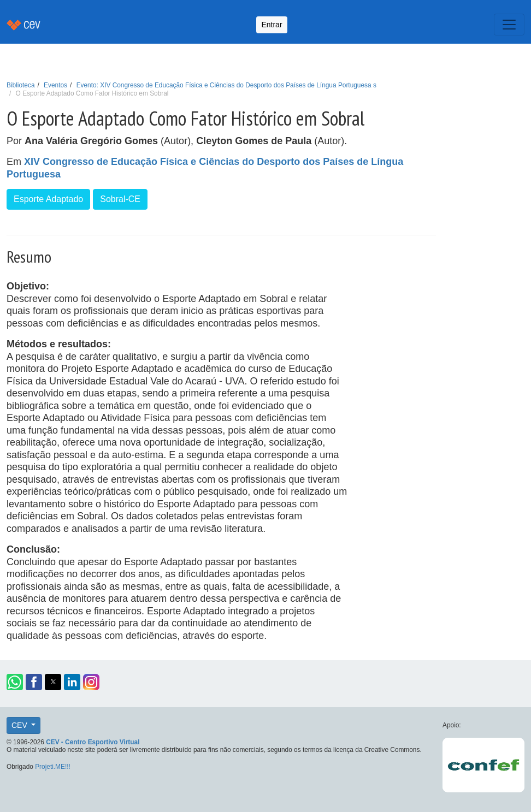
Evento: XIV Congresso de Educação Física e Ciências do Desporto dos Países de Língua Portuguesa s (226, 85)
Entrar (272, 25)
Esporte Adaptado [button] (48, 199)
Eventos (55, 85)
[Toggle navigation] (509, 25)
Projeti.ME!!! (53, 767)
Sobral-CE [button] (120, 199)
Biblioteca (21, 85)
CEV (20, 725)
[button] (15, 682)
